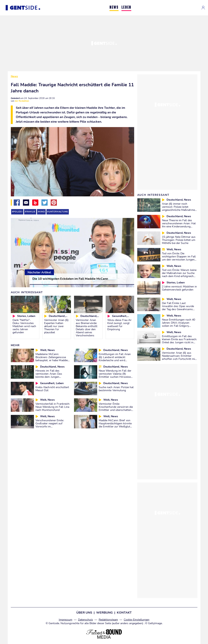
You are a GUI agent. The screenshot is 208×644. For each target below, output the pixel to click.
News (14, 76)
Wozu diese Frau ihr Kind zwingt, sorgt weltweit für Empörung (120, 325)
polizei (18, 212)
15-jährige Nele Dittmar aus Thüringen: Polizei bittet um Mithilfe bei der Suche (179, 240)
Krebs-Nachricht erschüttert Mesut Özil (52, 389)
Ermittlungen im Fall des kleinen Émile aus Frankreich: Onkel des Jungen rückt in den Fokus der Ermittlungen (179, 341)
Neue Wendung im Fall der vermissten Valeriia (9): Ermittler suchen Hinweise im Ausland (115, 375)
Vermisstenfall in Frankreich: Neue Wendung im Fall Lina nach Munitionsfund (53, 407)
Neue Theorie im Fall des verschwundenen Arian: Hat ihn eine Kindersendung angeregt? (179, 225)
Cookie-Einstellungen (137, 620)
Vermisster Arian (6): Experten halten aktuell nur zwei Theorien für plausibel (57, 326)
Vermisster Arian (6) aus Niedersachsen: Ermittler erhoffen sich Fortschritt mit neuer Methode (179, 357)
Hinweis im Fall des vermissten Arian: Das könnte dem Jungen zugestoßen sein (49, 375)
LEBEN (126, 8)
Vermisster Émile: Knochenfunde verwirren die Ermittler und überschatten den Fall (116, 408)
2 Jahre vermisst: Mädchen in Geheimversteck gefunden (179, 288)
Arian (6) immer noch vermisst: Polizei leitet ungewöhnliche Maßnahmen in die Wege (179, 208)
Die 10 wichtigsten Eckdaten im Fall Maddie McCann (70, 279)
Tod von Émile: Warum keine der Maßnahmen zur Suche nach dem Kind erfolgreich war (179, 275)
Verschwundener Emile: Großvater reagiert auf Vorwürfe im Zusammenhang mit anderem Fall (50, 426)
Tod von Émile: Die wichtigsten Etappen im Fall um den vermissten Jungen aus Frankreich (179, 258)
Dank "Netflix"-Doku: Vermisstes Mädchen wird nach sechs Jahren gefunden (24, 326)
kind (42, 212)
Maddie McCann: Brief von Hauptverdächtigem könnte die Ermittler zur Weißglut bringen (115, 425)
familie (31, 212)
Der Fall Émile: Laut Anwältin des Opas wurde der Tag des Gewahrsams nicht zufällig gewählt (178, 308)
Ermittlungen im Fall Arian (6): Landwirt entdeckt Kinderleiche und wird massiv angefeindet (115, 359)
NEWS (114, 8)
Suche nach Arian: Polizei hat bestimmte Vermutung (116, 389)
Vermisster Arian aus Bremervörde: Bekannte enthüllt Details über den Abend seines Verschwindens (87, 328)
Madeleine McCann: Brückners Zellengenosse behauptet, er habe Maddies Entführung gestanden (52, 359)
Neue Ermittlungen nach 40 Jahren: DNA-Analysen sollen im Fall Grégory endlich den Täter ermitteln (179, 324)
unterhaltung (58, 212)
